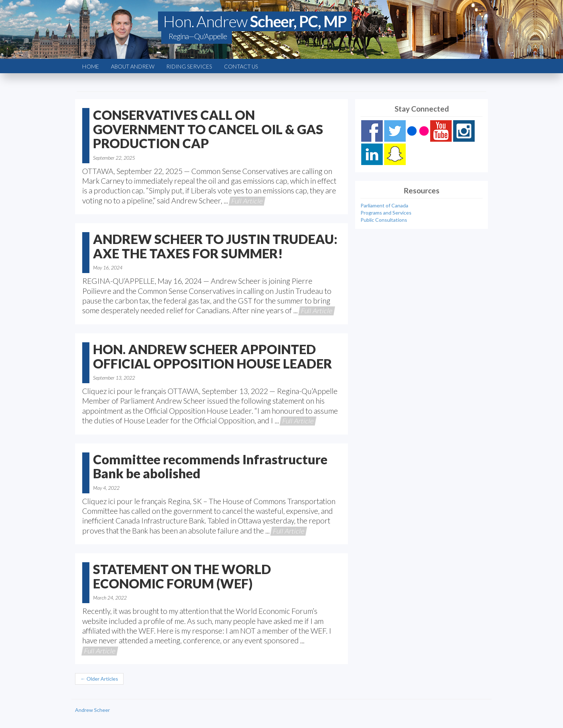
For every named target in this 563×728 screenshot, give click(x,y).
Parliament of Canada (384, 205)
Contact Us (241, 66)
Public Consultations (384, 220)
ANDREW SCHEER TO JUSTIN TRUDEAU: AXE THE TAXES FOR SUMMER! (215, 246)
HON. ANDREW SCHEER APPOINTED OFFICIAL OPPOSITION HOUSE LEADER (213, 356)
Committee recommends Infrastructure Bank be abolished (210, 466)
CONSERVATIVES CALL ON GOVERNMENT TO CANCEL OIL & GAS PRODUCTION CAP (208, 129)
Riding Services (189, 66)
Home (91, 66)
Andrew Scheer (92, 710)
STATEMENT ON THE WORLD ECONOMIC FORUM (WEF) (182, 576)
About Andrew (133, 66)
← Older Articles (99, 679)
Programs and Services (386, 213)
